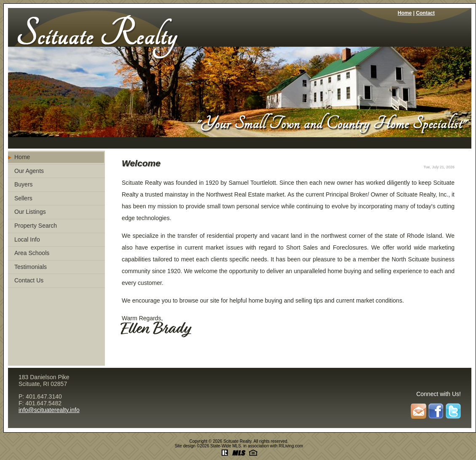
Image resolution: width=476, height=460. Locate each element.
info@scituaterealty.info (49, 410)
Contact (425, 13)
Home (405, 13)
